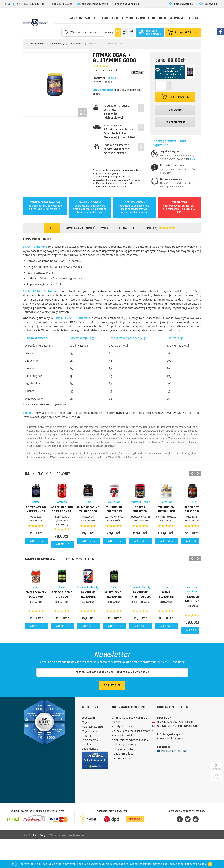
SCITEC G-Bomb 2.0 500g (89, 626)
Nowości (128, 18)
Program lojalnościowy (90, 767)
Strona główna (35, 44)
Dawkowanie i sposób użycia (87, 228)
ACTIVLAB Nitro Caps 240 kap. (89, 528)
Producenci (110, 18)
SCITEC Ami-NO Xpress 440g (45, 525)
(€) (125, 32)
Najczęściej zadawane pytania (130, 769)
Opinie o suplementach (91, 776)
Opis (52, 228)
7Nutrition (178, 520)
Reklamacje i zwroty (124, 774)
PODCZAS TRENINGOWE (45, 535)
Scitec (45, 520)
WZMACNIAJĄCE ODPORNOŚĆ (178, 535)
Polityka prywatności (125, 778)
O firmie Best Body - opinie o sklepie (130, 749)
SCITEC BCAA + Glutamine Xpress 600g (178, 628)
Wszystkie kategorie (82, 18)
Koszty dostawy (122, 755)
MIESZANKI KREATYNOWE (134, 535)
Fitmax (112, 78)
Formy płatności (122, 765)
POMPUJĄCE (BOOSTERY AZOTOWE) (89, 535)
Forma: (97, 82)
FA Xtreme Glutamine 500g (134, 626)
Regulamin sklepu (123, 783)
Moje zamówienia (92, 756)
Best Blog (159, 18)
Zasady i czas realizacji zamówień (133, 760)
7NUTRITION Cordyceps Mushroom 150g (178, 528)
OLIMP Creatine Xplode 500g (134, 528)
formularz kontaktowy (90, 212)
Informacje (176, 18)
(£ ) (132, 32)
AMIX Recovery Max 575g (45, 626)
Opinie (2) (159, 228)
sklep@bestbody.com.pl (96, 4)
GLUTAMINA (76, 44)
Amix (45, 620)
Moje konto (89, 751)
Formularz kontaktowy (172, 780)
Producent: (99, 78)
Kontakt (194, 18)
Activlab (89, 520)
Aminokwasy (57, 44)
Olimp (134, 520)
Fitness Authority (134, 620)
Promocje (143, 18)
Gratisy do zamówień (116, 149)
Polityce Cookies (196, 864)
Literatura (126, 228)
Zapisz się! (112, 714)
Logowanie (89, 747)
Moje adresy (89, 760)
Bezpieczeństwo (122, 787)
